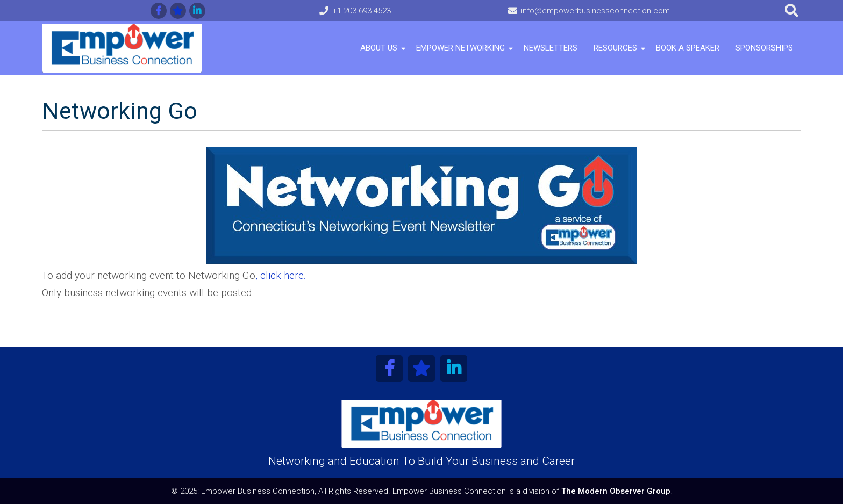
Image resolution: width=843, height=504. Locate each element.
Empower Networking (460, 48)
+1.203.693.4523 (362, 11)
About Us (379, 48)
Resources (615, 48)
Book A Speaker (688, 48)
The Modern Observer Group (616, 491)
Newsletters (551, 48)
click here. (282, 275)
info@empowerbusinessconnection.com (595, 11)
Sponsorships (764, 48)
